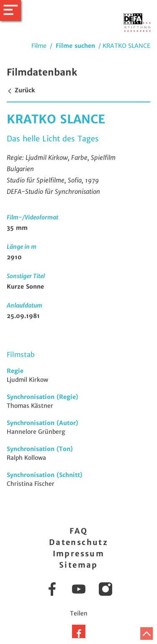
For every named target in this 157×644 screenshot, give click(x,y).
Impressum (79, 554)
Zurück (21, 90)
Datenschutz (78, 542)
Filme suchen (75, 46)
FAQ (78, 531)
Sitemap (78, 565)
